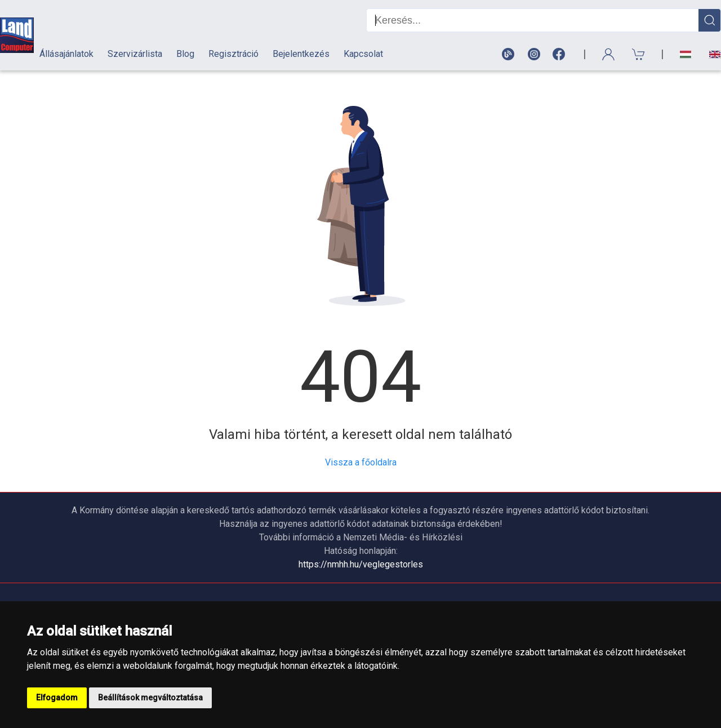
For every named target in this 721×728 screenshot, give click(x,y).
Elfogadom (57, 698)
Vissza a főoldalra (361, 462)
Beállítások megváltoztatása (150, 698)
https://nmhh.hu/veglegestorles (361, 564)
